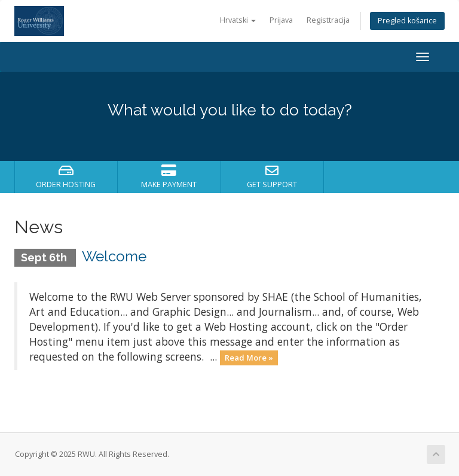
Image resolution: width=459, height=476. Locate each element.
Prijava (281, 20)
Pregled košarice (407, 21)
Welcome (114, 256)
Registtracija (328, 20)
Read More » (249, 358)
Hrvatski (238, 20)
